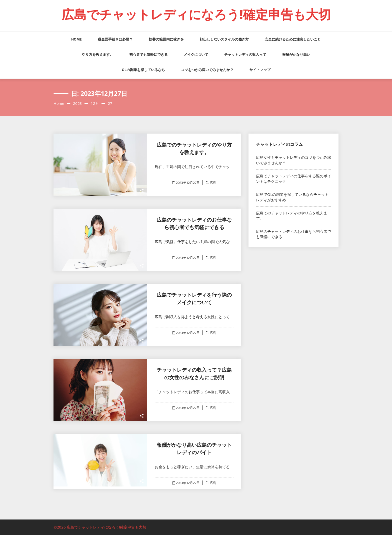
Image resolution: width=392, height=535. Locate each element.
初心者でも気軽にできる (148, 54)
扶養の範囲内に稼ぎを (166, 39)
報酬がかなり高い (296, 54)
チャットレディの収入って (245, 54)
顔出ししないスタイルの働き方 (224, 39)
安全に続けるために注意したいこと (293, 39)
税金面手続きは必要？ (115, 39)
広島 (213, 183)
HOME (76, 39)
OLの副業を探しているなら (143, 70)
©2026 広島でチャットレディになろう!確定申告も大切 (100, 527)
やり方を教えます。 (97, 54)
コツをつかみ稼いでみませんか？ (207, 70)
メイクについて (196, 54)
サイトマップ (260, 70)
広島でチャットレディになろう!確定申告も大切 (196, 14)
